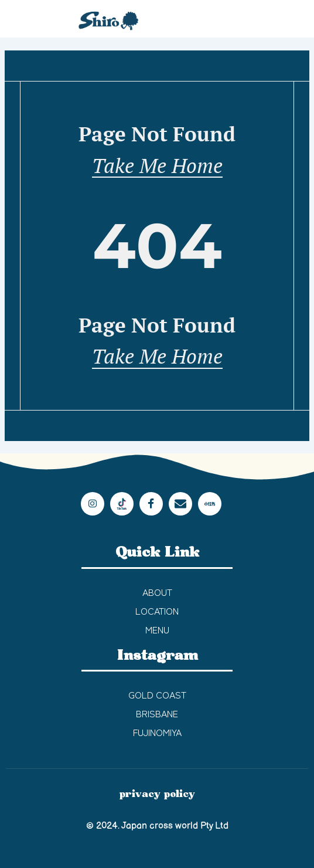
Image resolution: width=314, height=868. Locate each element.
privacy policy (157, 794)
